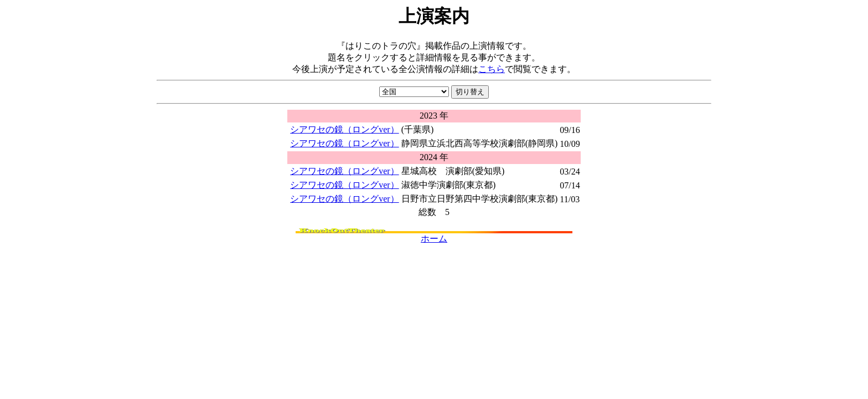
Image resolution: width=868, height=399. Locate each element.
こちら (492, 69)
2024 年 (434, 157)
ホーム (434, 239)
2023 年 (434, 116)
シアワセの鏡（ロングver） (344, 129)
